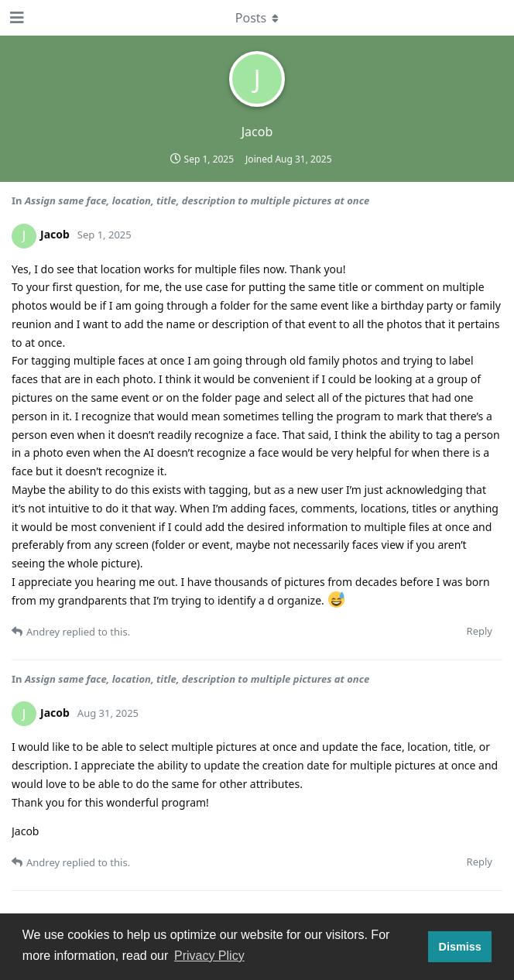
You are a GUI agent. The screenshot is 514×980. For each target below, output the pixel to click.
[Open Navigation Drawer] (15, 18)
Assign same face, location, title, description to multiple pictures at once (197, 200)
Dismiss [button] (459, 947)
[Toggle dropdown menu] (257, 18)
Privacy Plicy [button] (209, 956)
